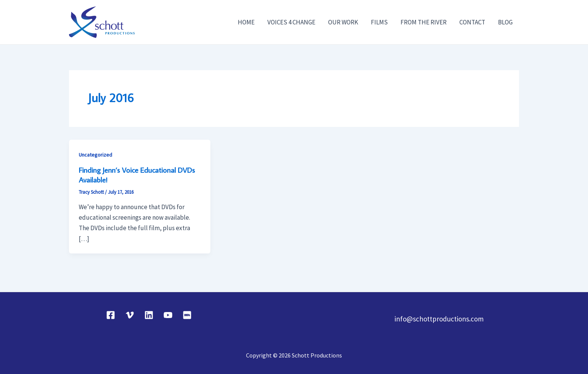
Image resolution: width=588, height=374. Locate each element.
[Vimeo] (130, 315)
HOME (246, 22)
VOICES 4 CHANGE (291, 22)
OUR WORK (343, 22)
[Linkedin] (149, 315)
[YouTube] (168, 315)
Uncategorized (95, 155)
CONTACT (472, 22)
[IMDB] (187, 315)
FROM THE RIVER (424, 22)
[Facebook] (111, 315)
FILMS (379, 22)
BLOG (505, 22)
